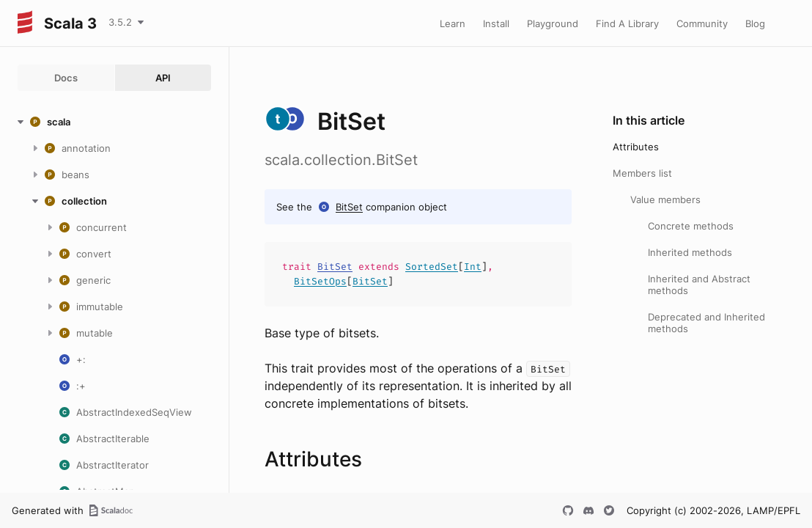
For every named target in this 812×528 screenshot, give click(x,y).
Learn (453, 23)
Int (473, 267)
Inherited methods (690, 252)
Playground (553, 23)
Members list (642, 173)
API (163, 78)
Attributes (636, 147)
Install (496, 23)
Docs (66, 78)
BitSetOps (320, 281)
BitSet (349, 207)
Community (702, 23)
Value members (665, 199)
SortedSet (432, 267)
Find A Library (627, 23)
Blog (755, 23)
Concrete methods (691, 226)
